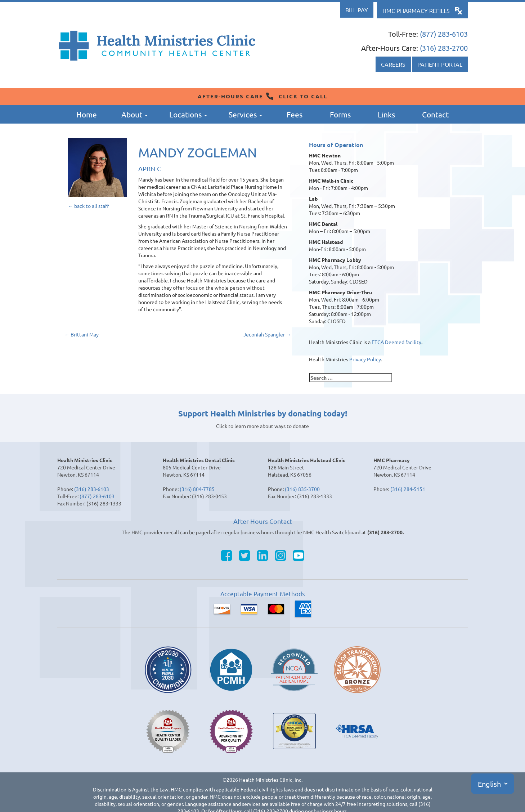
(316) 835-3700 (302, 489)
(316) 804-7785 (197, 489)
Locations (188, 114)
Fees (295, 114)
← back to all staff (89, 206)
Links (386, 114)
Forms (340, 114)
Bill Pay (357, 10)
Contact (435, 114)
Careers (393, 64)
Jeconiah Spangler (267, 334)
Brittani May (82, 334)
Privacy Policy (365, 359)
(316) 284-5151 (408, 489)
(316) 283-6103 (92, 489)
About (134, 114)
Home (87, 114)
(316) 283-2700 (444, 48)
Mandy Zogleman (198, 152)
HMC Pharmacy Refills (416, 10)
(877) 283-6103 (444, 34)
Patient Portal (440, 64)
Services (245, 114)
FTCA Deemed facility (396, 342)
